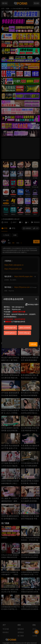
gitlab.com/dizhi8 (25, 328)
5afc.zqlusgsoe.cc (18, 307)
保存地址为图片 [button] (32, 304)
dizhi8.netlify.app (24, 333)
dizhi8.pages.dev (10, 328)
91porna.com (16, 309)
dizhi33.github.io (10, 333)
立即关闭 (33, 344)
